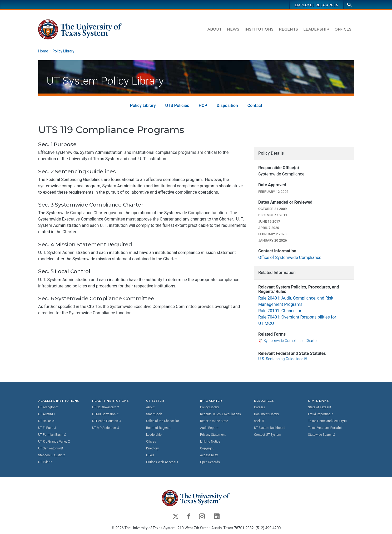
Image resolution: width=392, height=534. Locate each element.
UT (49, 407)
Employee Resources (316, 5)
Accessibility (209, 455)
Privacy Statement (213, 435)
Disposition (227, 105)
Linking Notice (210, 442)
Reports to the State (214, 421)
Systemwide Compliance (291, 341)
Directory (152, 448)
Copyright (207, 448)
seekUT (259, 421)
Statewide (322, 435)
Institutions (259, 29)
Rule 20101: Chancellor (280, 311)
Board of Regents (158, 428)
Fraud (321, 414)
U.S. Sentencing (283, 359)
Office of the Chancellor (163, 421)
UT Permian (52, 435)
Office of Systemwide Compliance (290, 258)
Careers (259, 407)
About (215, 29)
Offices (343, 29)
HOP (203, 105)
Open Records (210, 462)
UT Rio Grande (54, 442)
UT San (51, 448)
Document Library (266, 414)
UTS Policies (177, 105)
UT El (47, 428)
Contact (255, 105)
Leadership (316, 29)
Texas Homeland (328, 421)
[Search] (349, 5)
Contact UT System (267, 435)
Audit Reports (210, 428)
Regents (288, 29)
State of (320, 407)
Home (43, 51)
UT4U (150, 455)
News (233, 29)
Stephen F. (52, 455)
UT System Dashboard (270, 428)
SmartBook (154, 414)
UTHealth (107, 421)
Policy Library (63, 51)
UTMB (106, 414)
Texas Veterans (325, 428)
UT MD (106, 428)
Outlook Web (162, 462)
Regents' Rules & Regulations (220, 414)
